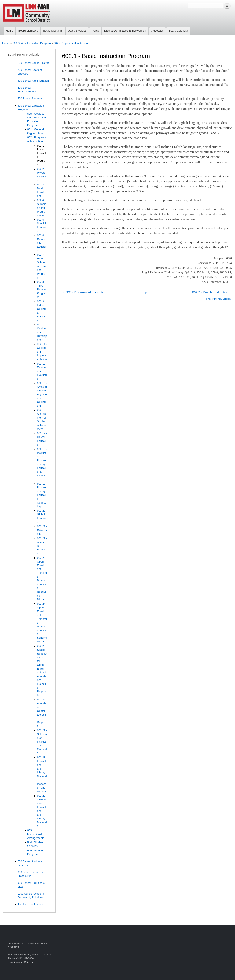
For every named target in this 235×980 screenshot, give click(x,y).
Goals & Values (77, 31)
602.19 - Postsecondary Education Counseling (42, 495)
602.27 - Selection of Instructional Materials (42, 742)
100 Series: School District (33, 63)
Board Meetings (53, 31)
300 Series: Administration (33, 81)
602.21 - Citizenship (42, 530)
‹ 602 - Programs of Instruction (85, 292)
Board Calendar (178, 31)
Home (9, 31)
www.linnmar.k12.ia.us (20, 962)
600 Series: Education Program (32, 43)
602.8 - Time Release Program (42, 289)
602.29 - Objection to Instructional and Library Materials (42, 811)
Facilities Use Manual (30, 904)
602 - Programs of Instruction (71, 43)
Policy (95, 31)
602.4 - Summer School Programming (42, 208)
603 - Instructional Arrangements (36, 834)
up (145, 292)
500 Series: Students (30, 98)
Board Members (28, 31)
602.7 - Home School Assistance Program (41, 266)
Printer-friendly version (218, 299)
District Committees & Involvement (125, 31)
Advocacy (157, 31)
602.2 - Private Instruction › (211, 292)
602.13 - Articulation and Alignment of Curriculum (42, 394)
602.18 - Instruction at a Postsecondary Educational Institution (42, 464)
